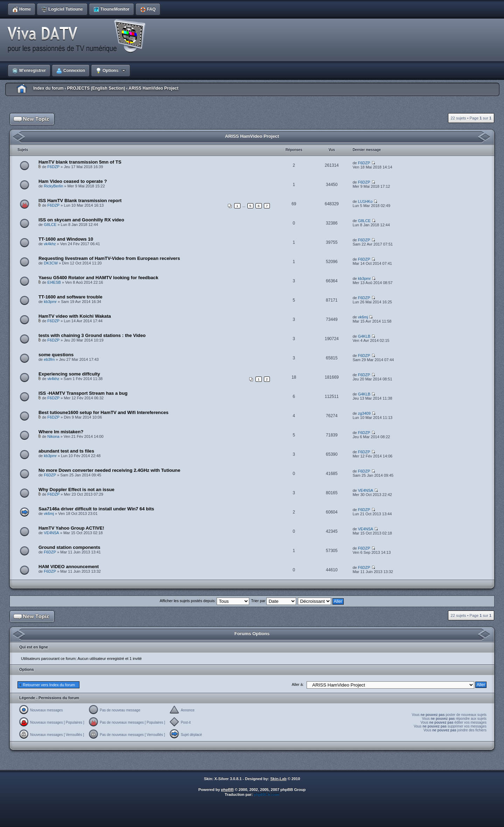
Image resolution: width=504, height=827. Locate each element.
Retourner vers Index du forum (49, 685)
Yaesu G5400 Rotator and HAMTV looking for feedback (98, 278)
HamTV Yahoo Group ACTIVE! (71, 528)
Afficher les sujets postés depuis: (204, 601)
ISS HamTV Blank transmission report (80, 201)
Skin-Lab (278, 779)
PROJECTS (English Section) (96, 88)
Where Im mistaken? (61, 432)
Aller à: (297, 684)
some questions (56, 355)
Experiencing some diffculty (69, 374)
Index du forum (48, 88)
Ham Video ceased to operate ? (73, 181)
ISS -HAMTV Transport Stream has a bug (83, 393)
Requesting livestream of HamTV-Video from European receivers (109, 258)
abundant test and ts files (66, 451)
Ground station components (69, 547)
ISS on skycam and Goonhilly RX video (81, 220)
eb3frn (49, 359)
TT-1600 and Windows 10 (66, 239)
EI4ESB (54, 282)
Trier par (274, 601)
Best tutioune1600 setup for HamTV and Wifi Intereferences (103, 412)
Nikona (53, 436)
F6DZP (53, 167)
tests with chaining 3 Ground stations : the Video (92, 335)
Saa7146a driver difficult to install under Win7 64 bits (96, 509)
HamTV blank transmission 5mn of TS (80, 162)
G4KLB (364, 336)
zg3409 (364, 413)
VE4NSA (366, 490)
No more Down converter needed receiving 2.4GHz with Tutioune (109, 470)
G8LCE (50, 225)
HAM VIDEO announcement (69, 567)
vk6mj (363, 317)
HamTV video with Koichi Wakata (75, 316)
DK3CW (51, 263)
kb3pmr (365, 278)
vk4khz (50, 244)
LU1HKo (365, 201)
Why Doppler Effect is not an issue (76, 490)
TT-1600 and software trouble (70, 297)
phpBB (227, 790)
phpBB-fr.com (267, 794)
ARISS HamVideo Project (153, 88)
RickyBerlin (53, 186)
